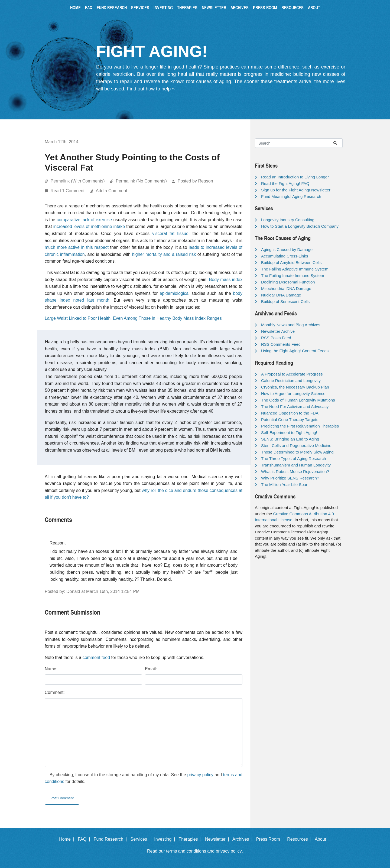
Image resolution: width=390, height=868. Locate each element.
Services (140, 7)
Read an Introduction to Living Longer (295, 177)
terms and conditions (186, 851)
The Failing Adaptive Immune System (295, 269)
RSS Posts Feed (276, 338)
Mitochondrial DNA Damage (286, 288)
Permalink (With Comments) (77, 181)
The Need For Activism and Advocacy (295, 407)
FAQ (89, 7)
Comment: (55, 692)
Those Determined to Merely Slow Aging (297, 452)
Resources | (300, 839)
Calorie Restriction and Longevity (291, 381)
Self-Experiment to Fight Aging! (289, 433)
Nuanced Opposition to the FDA (290, 413)
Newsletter (214, 7)
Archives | (244, 839)
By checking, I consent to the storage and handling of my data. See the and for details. (144, 778)
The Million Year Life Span (285, 484)
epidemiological (175, 293)
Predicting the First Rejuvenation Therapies (300, 426)
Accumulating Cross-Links (285, 256)
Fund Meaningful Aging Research (291, 196)
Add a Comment (112, 191)
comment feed (96, 657)
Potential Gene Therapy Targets (290, 420)
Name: (51, 669)
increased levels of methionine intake (89, 226)
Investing (163, 7)
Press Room (265, 7)
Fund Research (112, 7)
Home (75, 7)
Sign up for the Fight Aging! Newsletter (296, 190)
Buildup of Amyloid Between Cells (291, 262)
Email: (151, 669)
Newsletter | (218, 839)
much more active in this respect (77, 247)
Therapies (187, 7)
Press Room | (271, 839)
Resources (292, 7)
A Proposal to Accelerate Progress (292, 374)
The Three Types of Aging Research (294, 459)
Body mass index (226, 280)
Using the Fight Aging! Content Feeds (295, 351)
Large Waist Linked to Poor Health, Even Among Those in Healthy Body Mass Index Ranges (133, 318)
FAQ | (85, 839)
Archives (240, 7)
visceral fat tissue (170, 234)
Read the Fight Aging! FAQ (285, 183)
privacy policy (200, 775)
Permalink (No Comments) (141, 181)
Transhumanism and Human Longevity (296, 465)
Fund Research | (111, 839)
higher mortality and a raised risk (164, 254)
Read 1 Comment (68, 191)
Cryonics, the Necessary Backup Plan (295, 387)
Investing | (166, 839)
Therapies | (191, 839)
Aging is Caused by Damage (287, 249)
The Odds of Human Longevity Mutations (298, 400)
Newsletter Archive (278, 331)
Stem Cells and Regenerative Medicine (296, 446)
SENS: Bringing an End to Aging (290, 439)
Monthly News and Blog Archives (291, 325)
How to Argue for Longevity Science (293, 394)
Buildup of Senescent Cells (285, 301)
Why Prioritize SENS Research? (290, 478)
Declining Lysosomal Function (288, 282)
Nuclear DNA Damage (281, 295)
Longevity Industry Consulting (288, 220)
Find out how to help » (151, 89)
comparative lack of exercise (84, 220)
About (314, 7)
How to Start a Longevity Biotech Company (300, 226)
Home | (68, 839)
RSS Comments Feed (281, 344)
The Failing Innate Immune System (293, 275)
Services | (142, 839)
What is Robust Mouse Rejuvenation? (295, 471)
